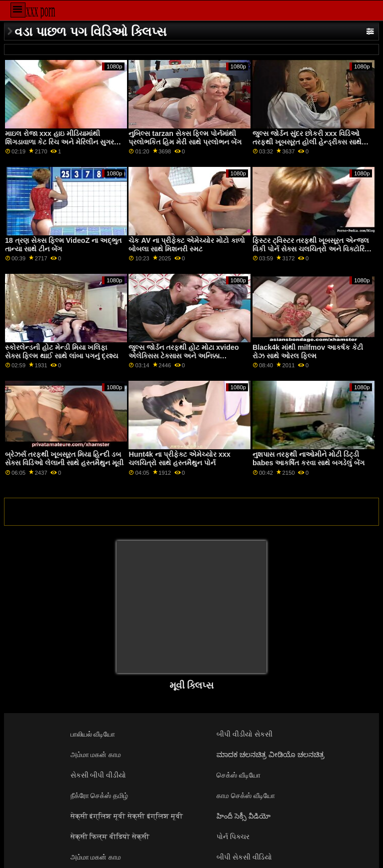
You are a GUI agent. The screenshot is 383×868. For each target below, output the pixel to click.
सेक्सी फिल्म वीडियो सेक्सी (110, 837)
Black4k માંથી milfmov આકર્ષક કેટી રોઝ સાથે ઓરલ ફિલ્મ (308, 352)
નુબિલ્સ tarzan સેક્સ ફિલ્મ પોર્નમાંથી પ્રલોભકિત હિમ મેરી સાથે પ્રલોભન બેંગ (185, 138)
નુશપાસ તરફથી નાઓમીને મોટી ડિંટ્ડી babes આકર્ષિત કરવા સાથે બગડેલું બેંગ (308, 458)
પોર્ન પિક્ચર (233, 837)
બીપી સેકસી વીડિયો (244, 857)
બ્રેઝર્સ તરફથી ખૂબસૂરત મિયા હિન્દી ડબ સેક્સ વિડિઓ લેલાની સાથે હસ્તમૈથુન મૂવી (64, 458)
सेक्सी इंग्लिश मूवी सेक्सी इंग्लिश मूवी (127, 816)
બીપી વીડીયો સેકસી (244, 734)
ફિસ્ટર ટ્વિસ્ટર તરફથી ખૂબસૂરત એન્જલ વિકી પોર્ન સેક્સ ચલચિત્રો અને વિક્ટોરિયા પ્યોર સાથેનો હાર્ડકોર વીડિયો (312, 249)
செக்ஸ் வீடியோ (238, 775)
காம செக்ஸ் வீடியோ (246, 796)
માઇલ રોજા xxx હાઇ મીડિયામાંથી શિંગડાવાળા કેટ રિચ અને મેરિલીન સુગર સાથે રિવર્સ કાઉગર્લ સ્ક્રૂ (59, 142)
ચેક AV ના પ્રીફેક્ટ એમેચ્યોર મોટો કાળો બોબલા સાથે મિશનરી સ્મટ (187, 245)
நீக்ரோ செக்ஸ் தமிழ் (99, 796)
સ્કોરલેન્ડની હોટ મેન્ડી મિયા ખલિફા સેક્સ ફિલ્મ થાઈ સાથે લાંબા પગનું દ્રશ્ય (61, 352)
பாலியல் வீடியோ (93, 734)
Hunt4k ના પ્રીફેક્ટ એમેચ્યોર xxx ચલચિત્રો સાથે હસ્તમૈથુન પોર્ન (179, 458)
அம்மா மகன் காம (96, 755)
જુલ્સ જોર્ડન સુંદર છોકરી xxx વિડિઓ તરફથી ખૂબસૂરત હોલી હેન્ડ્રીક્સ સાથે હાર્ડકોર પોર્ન (307, 142)
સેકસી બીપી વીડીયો (98, 775)
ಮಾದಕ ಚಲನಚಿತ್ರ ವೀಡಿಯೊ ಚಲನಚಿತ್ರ (270, 755)
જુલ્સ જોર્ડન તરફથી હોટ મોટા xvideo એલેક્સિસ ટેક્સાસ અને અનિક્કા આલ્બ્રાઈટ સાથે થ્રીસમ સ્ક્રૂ (183, 356)
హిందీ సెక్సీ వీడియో (243, 816)
